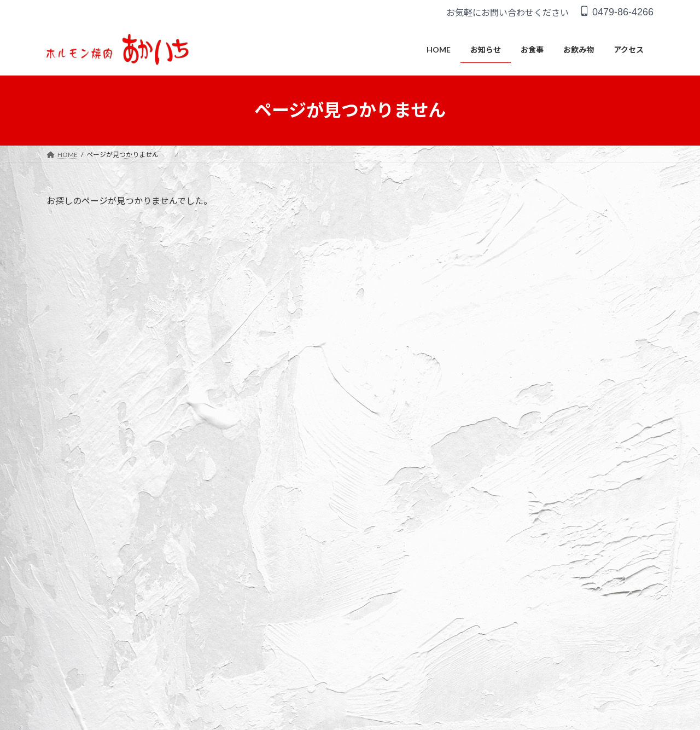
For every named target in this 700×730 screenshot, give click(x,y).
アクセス (247, 559)
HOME (67, 559)
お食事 (156, 559)
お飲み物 (200, 559)
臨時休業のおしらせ (538, 454)
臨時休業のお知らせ (538, 494)
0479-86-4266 (617, 12)
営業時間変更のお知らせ (546, 474)
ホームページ (524, 434)
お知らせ (112, 559)
